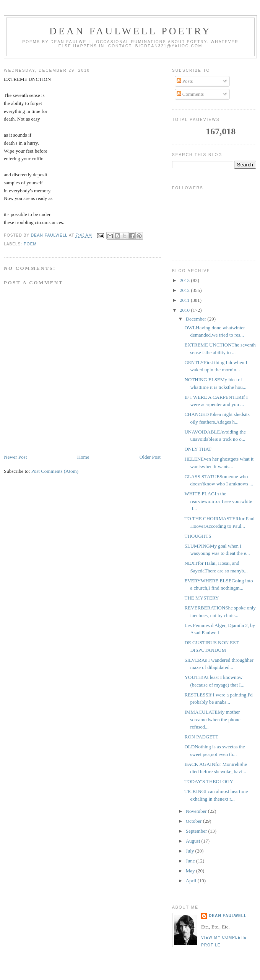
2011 (185, 300)
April (192, 881)
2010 (185, 310)
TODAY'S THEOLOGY (209, 781)
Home (83, 457)
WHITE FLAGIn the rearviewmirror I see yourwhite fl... (218, 501)
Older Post (150, 457)
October (194, 821)
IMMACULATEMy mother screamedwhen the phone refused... (212, 719)
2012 (185, 290)
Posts (185, 81)
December (197, 319)
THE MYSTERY (201, 598)
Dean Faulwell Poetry (130, 31)
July (191, 851)
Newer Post (15, 457)
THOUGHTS (198, 536)
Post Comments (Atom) (55, 471)
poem (30, 244)
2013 (185, 280)
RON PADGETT (201, 737)
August (194, 841)
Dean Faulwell (228, 916)
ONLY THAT (198, 449)
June (191, 861)
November (197, 811)
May (191, 871)
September (197, 831)
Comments (190, 94)
